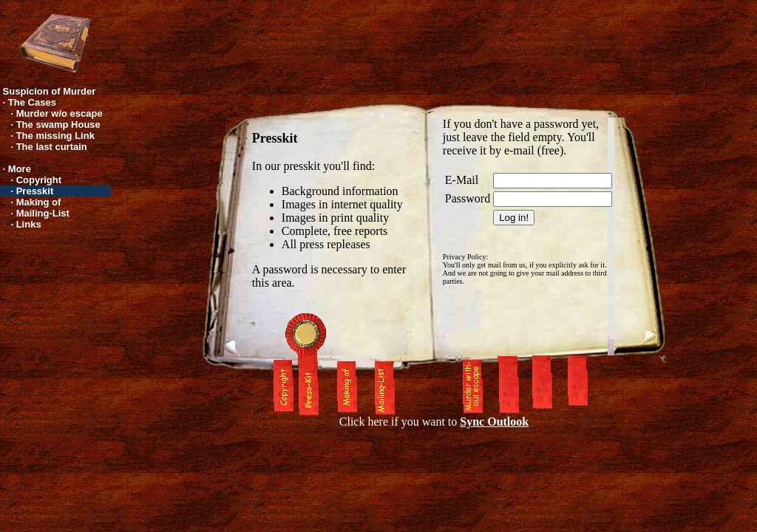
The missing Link (55, 136)
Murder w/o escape (60, 113)
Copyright (39, 180)
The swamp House (58, 125)
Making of (39, 202)
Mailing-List (43, 213)
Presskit (35, 191)
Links (29, 224)
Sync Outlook (494, 422)
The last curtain (52, 147)
